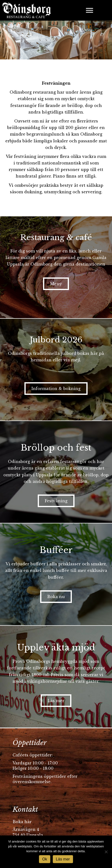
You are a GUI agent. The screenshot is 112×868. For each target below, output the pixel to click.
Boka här (22, 822)
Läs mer (63, 859)
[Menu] (90, 10)
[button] (56, 284)
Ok (45, 859)
